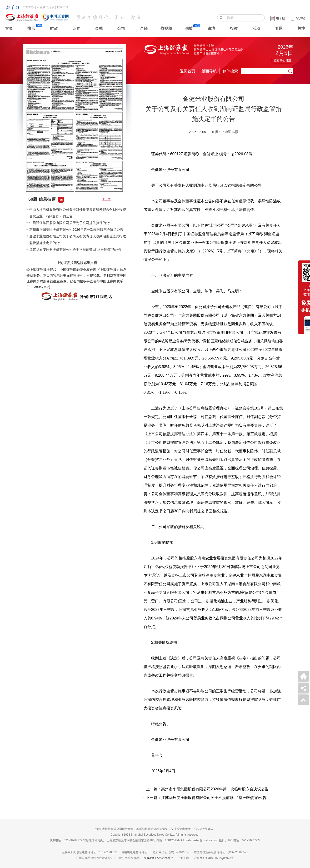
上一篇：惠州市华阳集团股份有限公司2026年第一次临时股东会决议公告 (207, 789)
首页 (9, 28)
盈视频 (166, 28)
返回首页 (188, 71)
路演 (211, 28)
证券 (76, 28)
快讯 (31, 28)
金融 (99, 28)
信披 (189, 28)
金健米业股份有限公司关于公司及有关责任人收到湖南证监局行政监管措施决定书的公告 (78, 239)
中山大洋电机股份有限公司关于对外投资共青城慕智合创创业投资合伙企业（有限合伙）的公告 (78, 213)
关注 (301, 28)
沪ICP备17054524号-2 (159, 858)
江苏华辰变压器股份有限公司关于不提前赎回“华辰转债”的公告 (75, 249)
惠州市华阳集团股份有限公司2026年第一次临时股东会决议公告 (76, 229)
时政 (54, 28)
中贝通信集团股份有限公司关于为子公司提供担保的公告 (71, 223)
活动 (256, 28)
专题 (279, 28)
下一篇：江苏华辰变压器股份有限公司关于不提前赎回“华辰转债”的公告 (206, 798)
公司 (121, 28)
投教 (234, 28)
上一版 (106, 199)
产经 (144, 28)
